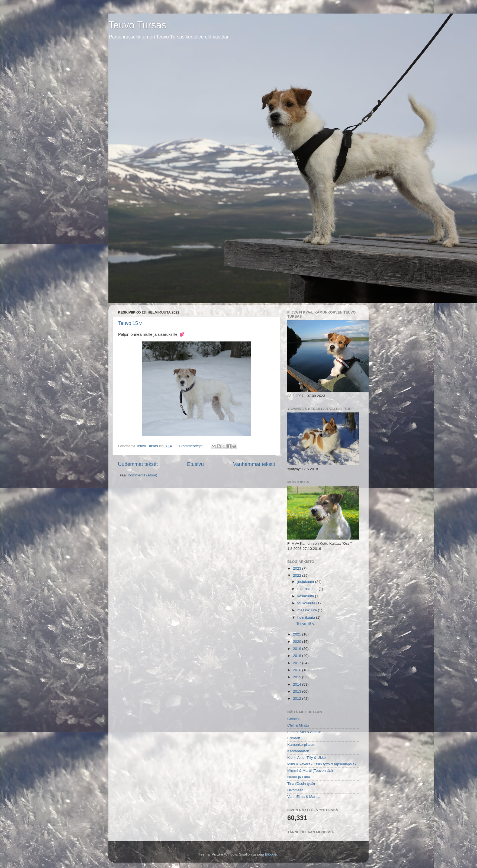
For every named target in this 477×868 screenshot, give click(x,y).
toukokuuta (307, 603)
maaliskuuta (308, 610)
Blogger (271, 854)
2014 (298, 684)
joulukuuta (306, 582)
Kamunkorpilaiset (301, 745)
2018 (298, 656)
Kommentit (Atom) (142, 475)
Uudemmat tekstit (138, 464)
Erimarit (294, 738)
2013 (298, 691)
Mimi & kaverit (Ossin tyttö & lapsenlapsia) (322, 764)
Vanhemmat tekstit (254, 464)
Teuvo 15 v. (130, 323)
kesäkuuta (306, 596)
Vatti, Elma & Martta (303, 797)
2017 (298, 663)
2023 (298, 568)
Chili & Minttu (298, 725)
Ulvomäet (295, 790)
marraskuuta (308, 589)
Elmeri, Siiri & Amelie (304, 732)
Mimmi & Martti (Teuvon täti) (310, 771)
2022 (298, 575)
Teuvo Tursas (137, 25)
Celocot (294, 719)
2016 (298, 670)
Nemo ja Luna (299, 777)
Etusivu (195, 464)
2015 (298, 677)
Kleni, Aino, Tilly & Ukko (307, 758)
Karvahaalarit (298, 751)
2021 (298, 634)
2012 (298, 698)
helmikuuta (307, 617)
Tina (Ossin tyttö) (301, 784)
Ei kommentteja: (190, 446)
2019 (298, 649)
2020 (298, 642)
